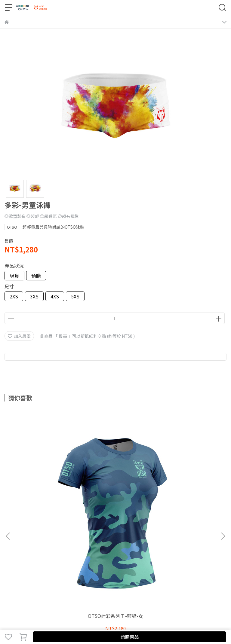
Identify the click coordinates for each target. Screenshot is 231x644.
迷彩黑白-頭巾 (115, 476)
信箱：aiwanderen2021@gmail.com (40, 569)
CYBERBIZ (133, 621)
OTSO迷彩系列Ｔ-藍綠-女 (45, 476)
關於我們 (13, 545)
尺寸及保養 (94, 545)
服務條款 (72, 545)
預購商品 (130, 637)
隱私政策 (53, 545)
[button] (223, 466)
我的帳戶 (33, 545)
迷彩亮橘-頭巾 (186, 476)
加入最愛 (19, 336)
